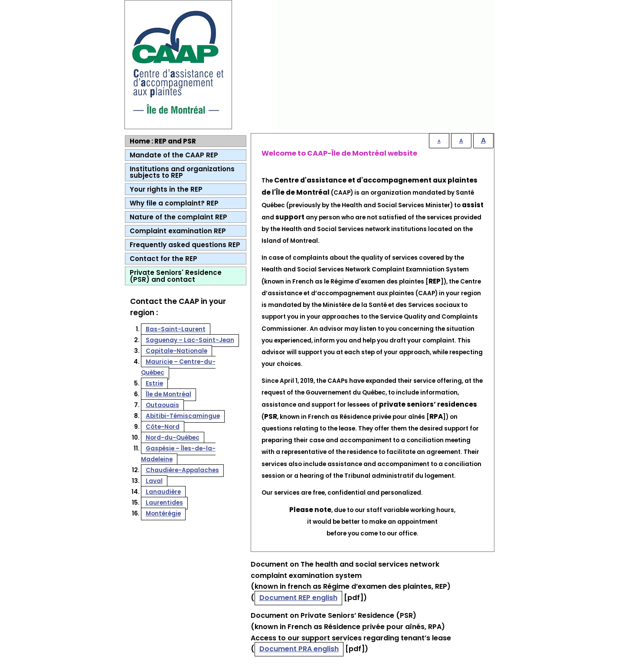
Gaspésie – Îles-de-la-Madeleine (178, 454)
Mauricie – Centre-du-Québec (178, 367)
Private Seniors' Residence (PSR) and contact (176, 276)
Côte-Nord (163, 427)
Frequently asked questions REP (185, 245)
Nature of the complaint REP (178, 217)
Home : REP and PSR (163, 141)
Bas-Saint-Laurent (176, 329)
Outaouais (162, 405)
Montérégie (163, 514)
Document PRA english (299, 649)
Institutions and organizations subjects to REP (182, 172)
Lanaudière (163, 492)
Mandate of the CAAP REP (174, 155)
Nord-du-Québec (173, 438)
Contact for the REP (163, 259)
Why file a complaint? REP (174, 203)
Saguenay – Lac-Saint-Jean (190, 340)
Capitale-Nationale (177, 351)
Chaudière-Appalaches (182, 470)
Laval (154, 481)
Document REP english (298, 598)
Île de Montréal (168, 394)
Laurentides (164, 503)
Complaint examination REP (178, 231)
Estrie (154, 383)
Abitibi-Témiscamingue (183, 416)
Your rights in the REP (166, 189)
